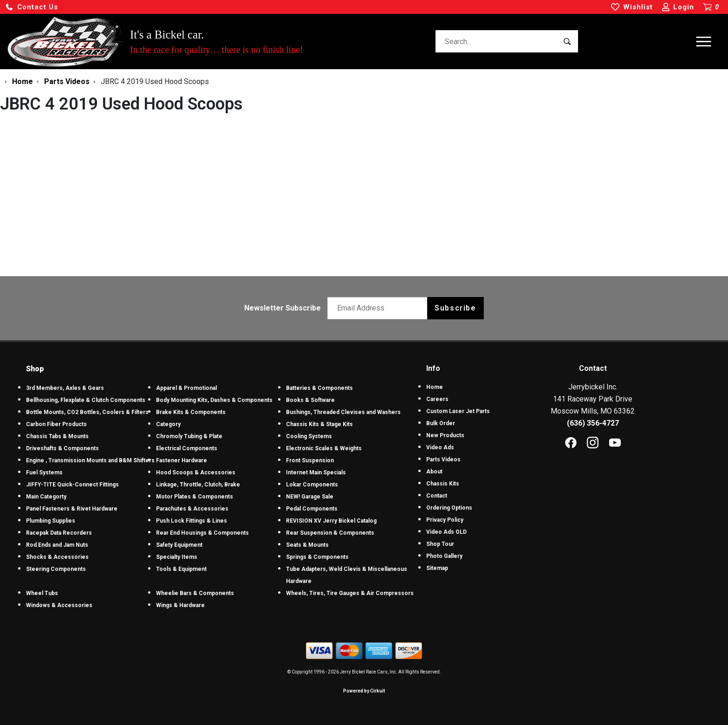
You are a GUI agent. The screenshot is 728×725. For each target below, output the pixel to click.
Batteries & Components (319, 388)
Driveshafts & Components (62, 448)
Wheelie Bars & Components (195, 593)
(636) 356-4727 (593, 423)
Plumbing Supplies (51, 521)
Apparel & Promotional (186, 388)
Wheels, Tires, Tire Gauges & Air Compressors (350, 593)
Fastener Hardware (182, 460)
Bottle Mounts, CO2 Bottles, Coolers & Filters (87, 412)
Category (168, 424)
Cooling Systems (309, 436)
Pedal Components (312, 509)
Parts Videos (443, 460)
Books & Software (310, 400)
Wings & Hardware (180, 605)
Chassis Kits (443, 484)
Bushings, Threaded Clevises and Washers (343, 412)
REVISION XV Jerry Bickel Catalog (331, 521)
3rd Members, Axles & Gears (65, 388)
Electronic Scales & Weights (324, 448)
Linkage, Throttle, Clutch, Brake (198, 485)
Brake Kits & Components (191, 412)
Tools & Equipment (181, 569)
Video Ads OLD (446, 532)
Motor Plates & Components (195, 497)
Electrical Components (187, 448)
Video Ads (440, 447)
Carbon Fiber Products (56, 424)
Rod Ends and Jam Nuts (57, 545)
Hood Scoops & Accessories (196, 473)
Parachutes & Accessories (192, 509)
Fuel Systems (44, 473)
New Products (445, 435)
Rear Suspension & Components (330, 533)
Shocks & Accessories (57, 557)
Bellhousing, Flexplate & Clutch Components (86, 400)
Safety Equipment (179, 545)
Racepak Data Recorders (59, 533)
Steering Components (56, 569)
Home (435, 387)
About (434, 472)
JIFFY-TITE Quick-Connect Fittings (72, 485)
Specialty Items (177, 557)
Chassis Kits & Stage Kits (319, 424)
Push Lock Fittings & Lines (192, 521)
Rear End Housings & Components (202, 533)
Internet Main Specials (316, 473)
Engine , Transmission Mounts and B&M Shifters (90, 460)
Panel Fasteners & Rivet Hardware (72, 509)
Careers (437, 399)
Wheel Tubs (42, 593)
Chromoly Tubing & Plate (189, 436)
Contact (437, 496)
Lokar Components (312, 485)
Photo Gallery (444, 556)
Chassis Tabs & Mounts (57, 436)
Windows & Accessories (59, 605)
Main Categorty (46, 497)
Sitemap (437, 568)
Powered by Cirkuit (364, 691)
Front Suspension (310, 460)
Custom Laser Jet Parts (458, 411)
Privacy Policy (445, 520)
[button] (32, 7)
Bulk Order (441, 423)
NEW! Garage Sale (310, 497)
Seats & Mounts (307, 545)
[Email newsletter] (380, 308)
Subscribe (455, 308)
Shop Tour (440, 544)
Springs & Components (317, 557)
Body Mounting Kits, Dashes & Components (214, 400)
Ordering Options (449, 508)
